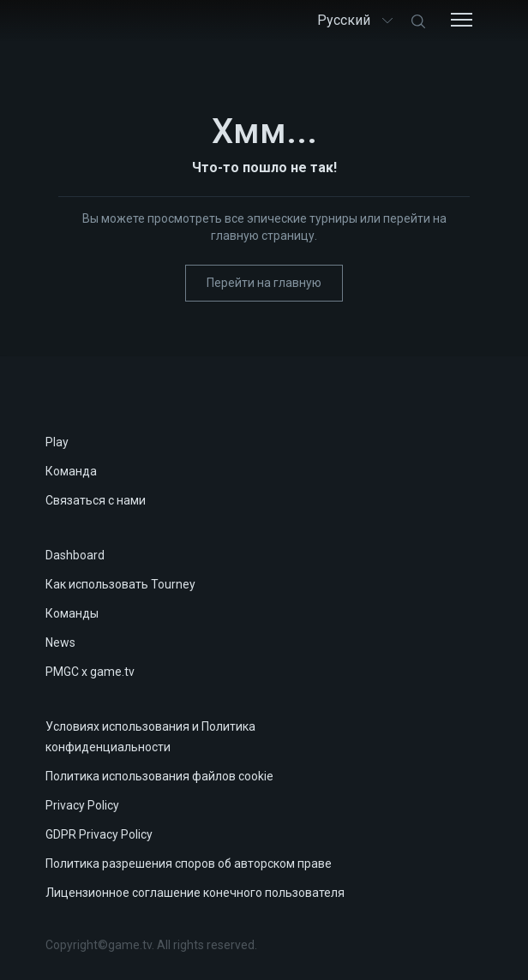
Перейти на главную (264, 283)
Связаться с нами (96, 500)
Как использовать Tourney (120, 584)
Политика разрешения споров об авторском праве (189, 863)
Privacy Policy (82, 805)
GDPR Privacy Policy (99, 834)
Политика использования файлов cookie (159, 776)
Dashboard (75, 555)
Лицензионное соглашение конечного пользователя (195, 893)
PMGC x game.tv (90, 672)
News (60, 642)
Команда (71, 471)
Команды (72, 613)
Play (57, 442)
